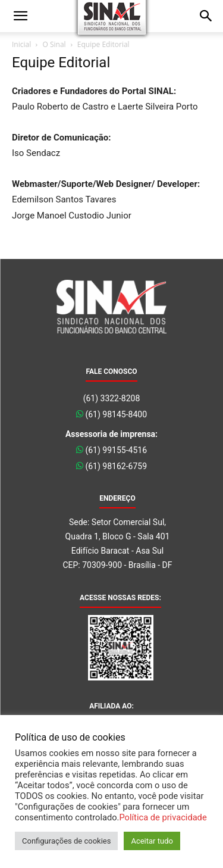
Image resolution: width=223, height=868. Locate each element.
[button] (20, 16)
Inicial (21, 44)
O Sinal (54, 44)
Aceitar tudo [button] (152, 841)
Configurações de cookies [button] (66, 841)
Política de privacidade (163, 817)
